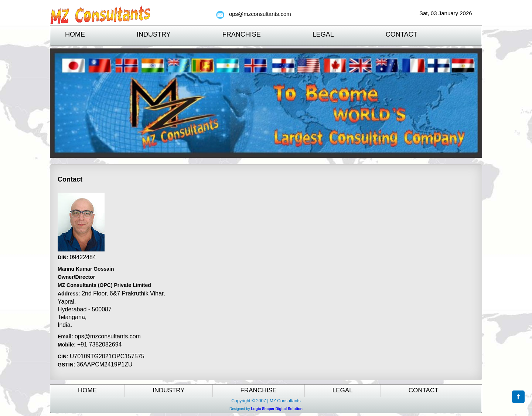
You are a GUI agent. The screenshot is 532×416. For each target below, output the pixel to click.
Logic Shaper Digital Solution (277, 409)
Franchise (242, 34)
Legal (323, 34)
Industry (154, 34)
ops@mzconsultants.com (260, 14)
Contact (402, 34)
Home (75, 34)
